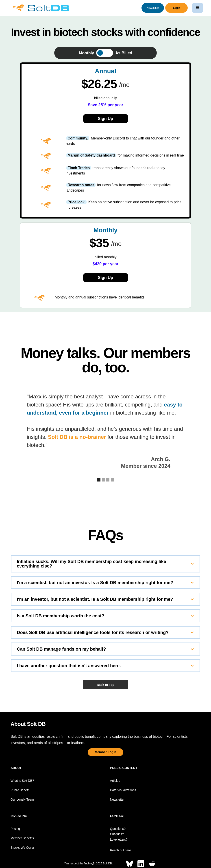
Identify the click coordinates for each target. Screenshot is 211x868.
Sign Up (106, 278)
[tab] (105, 53)
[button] (198, 8)
